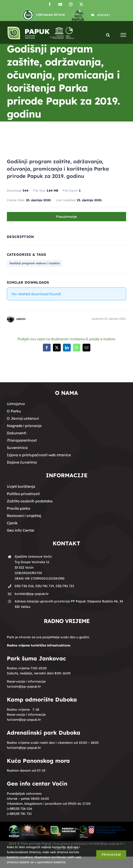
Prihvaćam (111, 855)
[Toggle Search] (108, 35)
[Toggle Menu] (123, 35)
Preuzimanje (66, 217)
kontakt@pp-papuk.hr (32, 594)
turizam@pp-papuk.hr (24, 686)
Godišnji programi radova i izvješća (35, 263)
